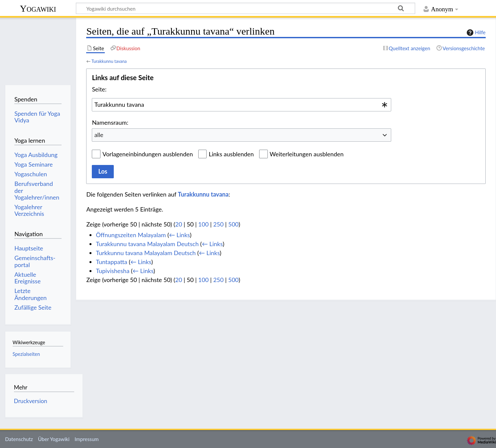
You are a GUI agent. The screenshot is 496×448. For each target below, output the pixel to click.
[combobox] (242, 105)
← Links (179, 235)
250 (218, 224)
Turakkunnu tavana (109, 61)
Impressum (87, 439)
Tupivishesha (113, 271)
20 (179, 224)
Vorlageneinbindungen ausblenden (148, 154)
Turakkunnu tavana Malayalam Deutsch (147, 244)
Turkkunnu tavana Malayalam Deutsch (146, 253)
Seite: (99, 89)
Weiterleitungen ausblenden (307, 154)
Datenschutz (19, 439)
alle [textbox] (99, 135)
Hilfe (475, 33)
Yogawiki (38, 8)
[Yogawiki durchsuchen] (246, 8)
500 (233, 224)
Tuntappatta (111, 262)
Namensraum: (110, 122)
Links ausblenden (231, 154)
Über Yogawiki (54, 439)
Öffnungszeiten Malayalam (131, 235)
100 (203, 224)
